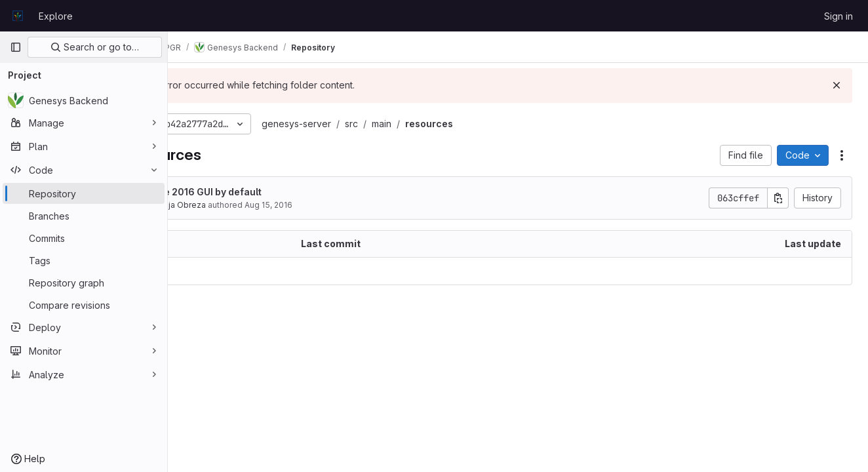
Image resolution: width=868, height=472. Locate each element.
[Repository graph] (84, 283)
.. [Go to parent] (197, 271)
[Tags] (84, 260)
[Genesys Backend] (84, 100)
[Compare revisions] (84, 305)
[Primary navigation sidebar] (16, 47)
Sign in (838, 16)
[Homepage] (18, 16)
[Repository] (84, 193)
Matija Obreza (248, 205)
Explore (56, 16)
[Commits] (84, 238)
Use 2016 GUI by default (276, 192)
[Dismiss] (837, 85)
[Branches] (84, 216)
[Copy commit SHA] (778, 198)
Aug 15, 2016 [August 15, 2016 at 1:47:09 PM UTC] (337, 205)
